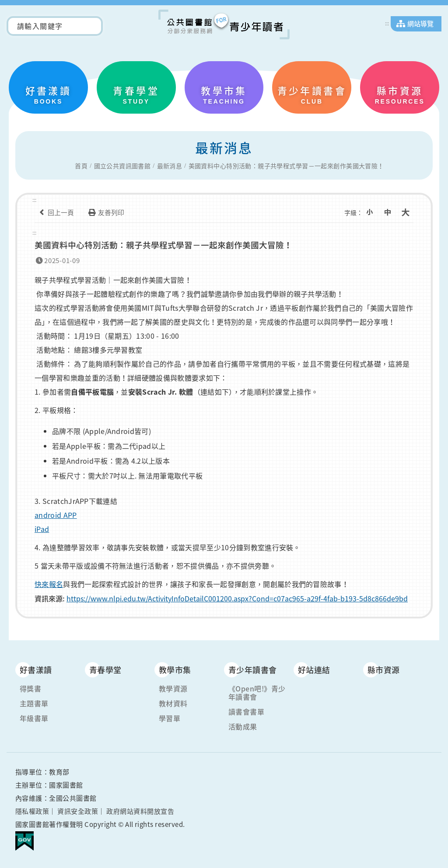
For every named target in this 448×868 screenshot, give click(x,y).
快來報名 (49, 583)
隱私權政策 (32, 810)
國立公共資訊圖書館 (122, 166)
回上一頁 (54, 212)
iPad (42, 528)
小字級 (372, 212)
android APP (56, 514)
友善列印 (105, 212)
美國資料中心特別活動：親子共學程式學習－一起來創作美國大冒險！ (286, 166)
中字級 (389, 212)
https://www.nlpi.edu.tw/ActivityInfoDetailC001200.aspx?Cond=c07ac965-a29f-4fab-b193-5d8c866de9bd (237, 597)
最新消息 (170, 166)
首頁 (81, 166)
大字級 (406, 212)
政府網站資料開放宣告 (140, 810)
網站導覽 (420, 24)
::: (387, 23)
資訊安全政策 (78, 810)
